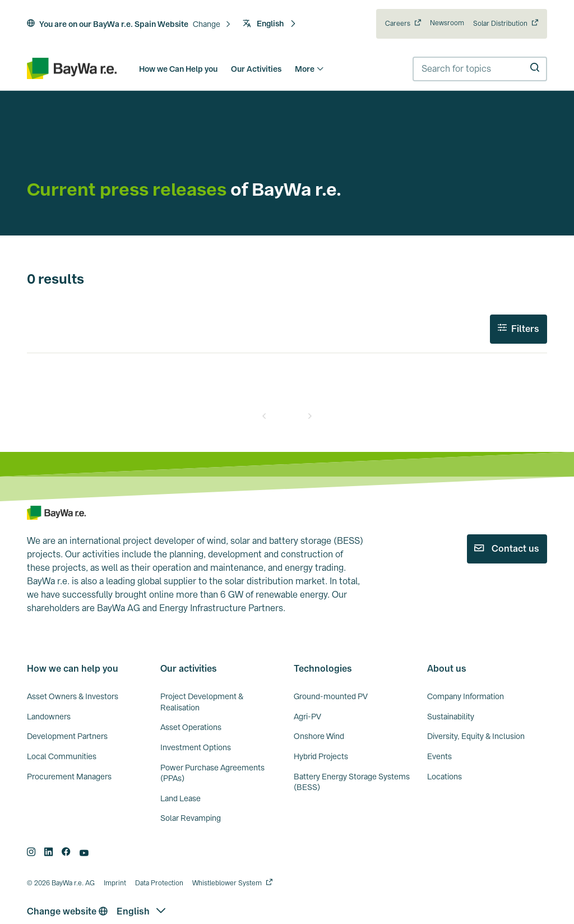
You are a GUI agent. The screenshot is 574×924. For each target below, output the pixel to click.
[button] (212, 25)
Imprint (115, 883)
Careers (398, 24)
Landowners (49, 717)
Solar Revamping (191, 818)
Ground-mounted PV (331, 696)
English (270, 24)
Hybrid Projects (321, 756)
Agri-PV (307, 717)
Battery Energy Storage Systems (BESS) (352, 782)
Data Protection (159, 883)
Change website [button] (67, 911)
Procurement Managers (69, 777)
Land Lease (180, 798)
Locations (445, 777)
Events (439, 756)
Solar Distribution (500, 24)
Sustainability (451, 717)
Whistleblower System (227, 883)
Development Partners (67, 736)
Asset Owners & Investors (73, 696)
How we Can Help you (178, 69)
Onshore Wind (319, 736)
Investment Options (196, 747)
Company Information (466, 696)
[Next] (309, 416)
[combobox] (480, 69)
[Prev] (265, 416)
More (309, 69)
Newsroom (447, 23)
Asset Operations (191, 727)
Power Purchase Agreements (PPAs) (212, 773)
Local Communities (62, 756)
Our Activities (256, 69)
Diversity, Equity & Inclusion (476, 736)
